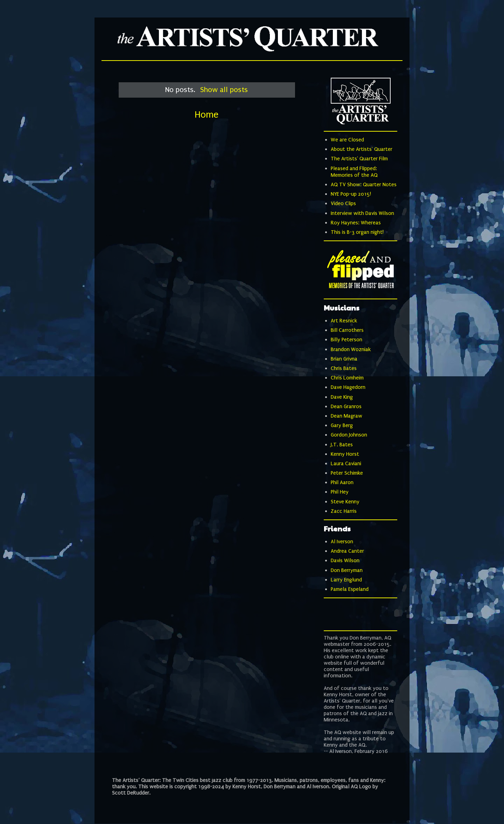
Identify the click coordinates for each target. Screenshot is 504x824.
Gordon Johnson (349, 435)
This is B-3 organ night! (357, 232)
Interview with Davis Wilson (362, 213)
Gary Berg (342, 425)
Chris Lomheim (347, 378)
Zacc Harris (344, 511)
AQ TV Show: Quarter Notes (364, 184)
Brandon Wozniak (351, 349)
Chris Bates (344, 368)
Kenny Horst (345, 454)
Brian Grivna (344, 359)
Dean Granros (346, 406)
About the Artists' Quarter (362, 149)
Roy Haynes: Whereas (356, 223)
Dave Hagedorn (348, 387)
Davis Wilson (345, 560)
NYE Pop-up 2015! (351, 194)
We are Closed (347, 140)
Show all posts (224, 90)
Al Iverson (342, 542)
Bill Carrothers (347, 330)
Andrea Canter (347, 551)
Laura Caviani (346, 463)
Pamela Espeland (350, 589)
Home (206, 115)
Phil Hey (340, 492)
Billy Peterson (346, 340)
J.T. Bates (342, 445)
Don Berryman (347, 570)
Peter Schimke (347, 473)
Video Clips (343, 203)
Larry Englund (346, 580)
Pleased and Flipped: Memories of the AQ (354, 172)
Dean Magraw (346, 416)
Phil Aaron (342, 482)
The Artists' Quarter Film (359, 159)
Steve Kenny (345, 502)
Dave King (342, 397)
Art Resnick (344, 321)
